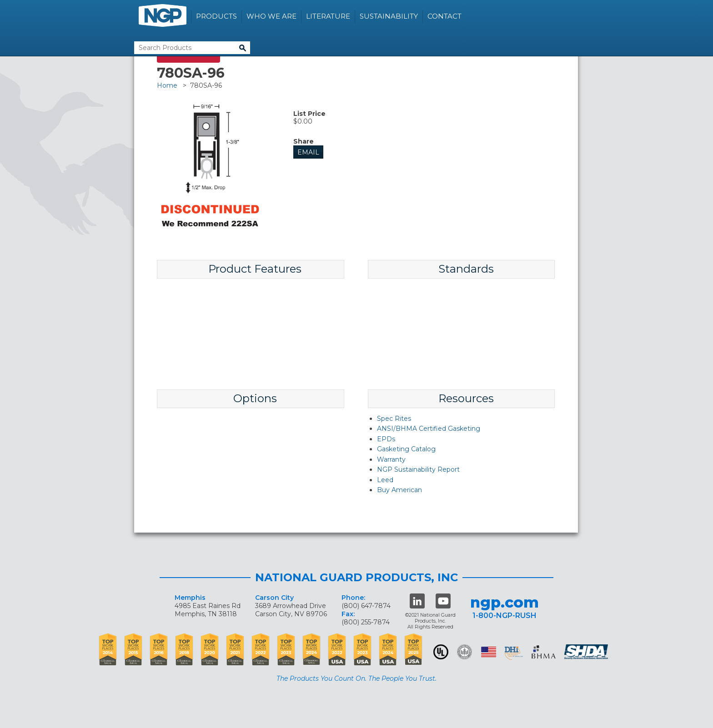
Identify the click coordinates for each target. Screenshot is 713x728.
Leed (385, 480)
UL (441, 652)
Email (308, 152)
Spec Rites (394, 419)
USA (489, 652)
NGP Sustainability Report (418, 469)
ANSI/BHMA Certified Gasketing (429, 429)
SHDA (587, 652)
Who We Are (271, 16)
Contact (444, 16)
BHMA (544, 652)
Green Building (464, 652)
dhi (514, 653)
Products (216, 16)
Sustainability (389, 16)
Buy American (399, 490)
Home (167, 85)
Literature (328, 16)
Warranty (391, 459)
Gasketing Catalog (406, 449)
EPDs (386, 439)
